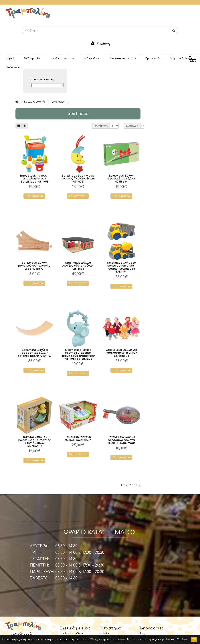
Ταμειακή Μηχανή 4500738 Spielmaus (122, 409)
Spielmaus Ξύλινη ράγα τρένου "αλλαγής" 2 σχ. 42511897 (79, 236)
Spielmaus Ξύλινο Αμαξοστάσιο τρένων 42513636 (122, 236)
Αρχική (8, 59)
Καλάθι (104, 604)
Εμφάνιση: (177, 96)
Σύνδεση (103, 44)
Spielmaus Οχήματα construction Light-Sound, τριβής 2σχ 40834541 (166, 238)
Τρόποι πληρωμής (112, 611)
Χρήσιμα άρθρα (154, 59)
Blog (142, 604)
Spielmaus (102, 72)
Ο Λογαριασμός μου (114, 615)
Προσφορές (131, 59)
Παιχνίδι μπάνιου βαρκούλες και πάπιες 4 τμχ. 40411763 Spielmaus (79, 412)
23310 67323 (25, 611)
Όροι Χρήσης (149, 607)
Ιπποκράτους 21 (21, 604)
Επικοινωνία (69, 611)
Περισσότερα (79, 167)
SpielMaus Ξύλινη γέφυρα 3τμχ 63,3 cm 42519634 (166, 149)
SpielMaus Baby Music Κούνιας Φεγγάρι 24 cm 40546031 (122, 149)
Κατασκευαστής (79, 72)
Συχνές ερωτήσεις (74, 607)
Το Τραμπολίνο (26, 59)
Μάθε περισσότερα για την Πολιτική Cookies (157, 639)
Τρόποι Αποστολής (113, 607)
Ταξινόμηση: (145, 96)
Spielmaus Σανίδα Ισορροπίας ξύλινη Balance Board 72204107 (79, 323)
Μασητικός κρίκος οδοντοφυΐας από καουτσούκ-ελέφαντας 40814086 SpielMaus (122, 326)
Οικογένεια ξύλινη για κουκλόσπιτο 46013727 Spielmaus (166, 323)
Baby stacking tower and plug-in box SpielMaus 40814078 (79, 149)
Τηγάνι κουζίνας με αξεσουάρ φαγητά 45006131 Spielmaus (166, 410)
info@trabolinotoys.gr (35, 615)
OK (194, 639)
